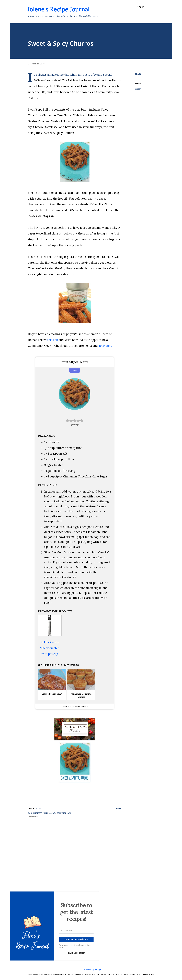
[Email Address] (76, 931)
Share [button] (138, 74)
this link (53, 340)
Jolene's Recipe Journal (58, 9)
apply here (105, 346)
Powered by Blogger (91, 969)
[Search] (142, 7)
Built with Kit (77, 953)
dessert (138, 89)
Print (75, 371)
